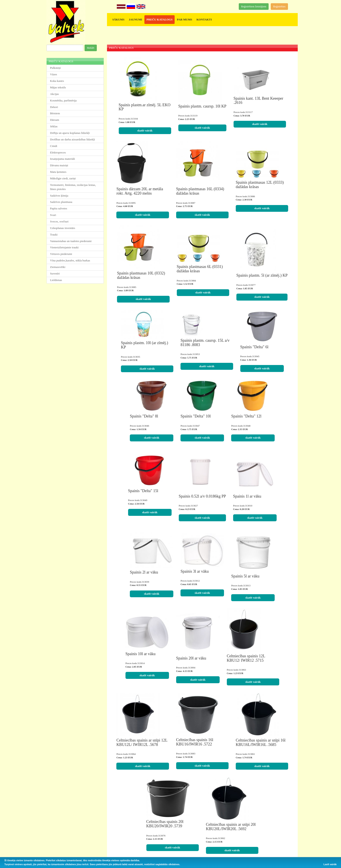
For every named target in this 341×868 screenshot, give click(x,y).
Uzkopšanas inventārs (63, 228)
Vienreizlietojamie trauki (64, 247)
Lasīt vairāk (330, 864)
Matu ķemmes (58, 172)
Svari (53, 215)
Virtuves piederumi (61, 254)
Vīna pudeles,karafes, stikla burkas (70, 260)
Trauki (54, 235)
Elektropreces (58, 152)
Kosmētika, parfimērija (63, 100)
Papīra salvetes (59, 208)
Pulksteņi (55, 68)
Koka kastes (57, 81)
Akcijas (54, 94)
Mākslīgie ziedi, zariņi (63, 178)
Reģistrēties (279, 7)
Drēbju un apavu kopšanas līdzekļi (70, 133)
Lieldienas (56, 280)
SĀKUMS (119, 19)
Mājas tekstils (58, 87)
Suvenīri (55, 273)
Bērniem (55, 113)
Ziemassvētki (58, 267)
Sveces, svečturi (59, 221)
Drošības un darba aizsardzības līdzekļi (73, 139)
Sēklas (54, 126)
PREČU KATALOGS (160, 19)
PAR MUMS (184, 19)
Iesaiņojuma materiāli (63, 159)
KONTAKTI (204, 19)
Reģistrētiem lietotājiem (254, 7)
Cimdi (54, 146)
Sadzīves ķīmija (59, 196)
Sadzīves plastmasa (61, 202)
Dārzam (55, 120)
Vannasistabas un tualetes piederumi (71, 241)
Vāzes (53, 74)
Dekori (54, 107)
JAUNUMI (135, 19)
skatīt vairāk (145, 130)
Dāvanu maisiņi (59, 165)
